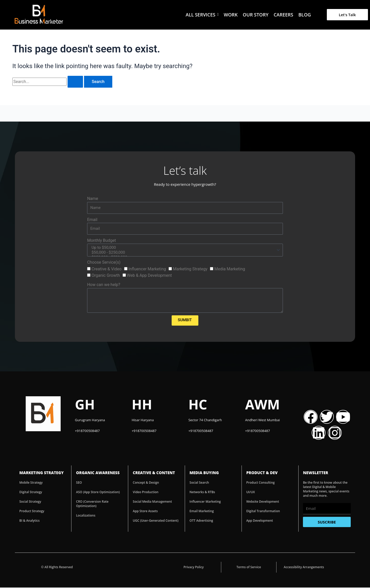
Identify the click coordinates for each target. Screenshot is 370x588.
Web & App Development (149, 276)
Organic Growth (106, 276)
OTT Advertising (201, 521)
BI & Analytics (29, 521)
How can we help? (104, 285)
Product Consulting (260, 483)
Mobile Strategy (31, 483)
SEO (79, 483)
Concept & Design (146, 483)
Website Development (263, 502)
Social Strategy (30, 502)
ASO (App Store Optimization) (98, 493)
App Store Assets (145, 512)
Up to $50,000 (184, 248)
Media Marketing (230, 269)
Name (93, 199)
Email (92, 220)
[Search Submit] (75, 82)
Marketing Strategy (190, 269)
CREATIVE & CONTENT (154, 473)
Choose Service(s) (104, 263)
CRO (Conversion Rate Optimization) (92, 504)
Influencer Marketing (147, 269)
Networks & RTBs (202, 493)
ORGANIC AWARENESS (98, 473)
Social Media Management (152, 502)
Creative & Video (107, 269)
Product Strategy (32, 512)
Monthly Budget (101, 240)
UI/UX (251, 493)
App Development (260, 521)
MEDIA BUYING (204, 473)
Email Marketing (202, 512)
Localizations (86, 516)
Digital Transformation (263, 512)
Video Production (146, 493)
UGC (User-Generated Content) (156, 521)
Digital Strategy (31, 493)
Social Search (199, 483)
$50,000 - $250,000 (184, 253)
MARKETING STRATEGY (41, 473)
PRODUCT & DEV (262, 473)
